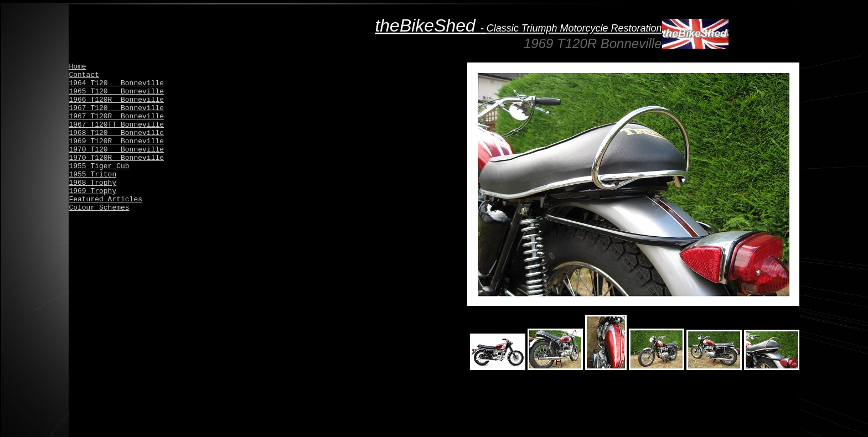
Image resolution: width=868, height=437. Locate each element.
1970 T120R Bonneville (116, 158)
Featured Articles (105, 199)
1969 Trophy (92, 191)
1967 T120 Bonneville (116, 108)
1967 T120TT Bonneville (116, 125)
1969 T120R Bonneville (116, 141)
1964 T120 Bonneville (116, 83)
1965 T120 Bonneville (116, 92)
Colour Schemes (99, 208)
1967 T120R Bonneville (116, 116)
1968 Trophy (92, 183)
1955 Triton (92, 175)
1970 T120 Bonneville (116, 150)
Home (77, 67)
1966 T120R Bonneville (116, 100)
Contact (84, 75)
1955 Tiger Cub (99, 166)
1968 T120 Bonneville (116, 133)
